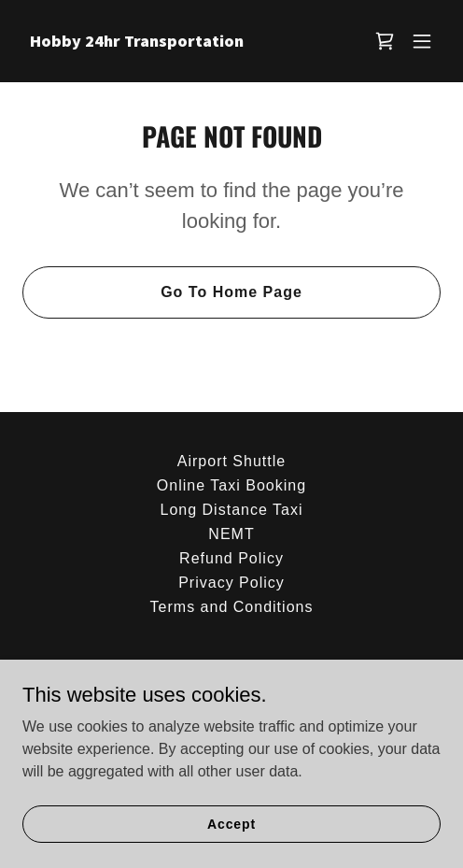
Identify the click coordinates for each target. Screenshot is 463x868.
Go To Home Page (231, 292)
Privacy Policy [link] (231, 583)
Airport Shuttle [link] (232, 461)
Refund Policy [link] (231, 558)
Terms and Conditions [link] (232, 607)
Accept (231, 823)
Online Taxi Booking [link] (231, 485)
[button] (422, 41)
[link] (169, 42)
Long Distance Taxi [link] (231, 510)
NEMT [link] (231, 534)
